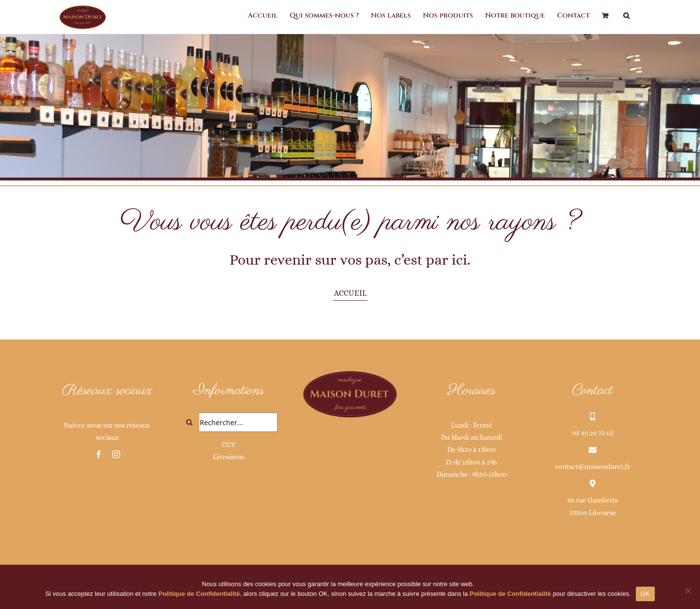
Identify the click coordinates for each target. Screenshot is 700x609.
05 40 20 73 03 (593, 433)
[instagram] (116, 454)
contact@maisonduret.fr (593, 466)
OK (645, 594)
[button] (626, 16)
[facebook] (99, 454)
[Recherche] (190, 422)
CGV (228, 445)
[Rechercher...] (229, 422)
